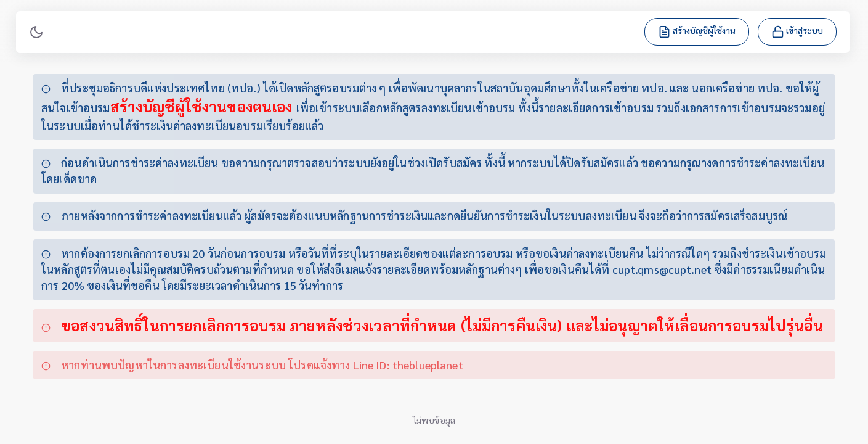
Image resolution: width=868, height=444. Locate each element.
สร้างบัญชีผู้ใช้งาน (698, 31)
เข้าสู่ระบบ (798, 31)
